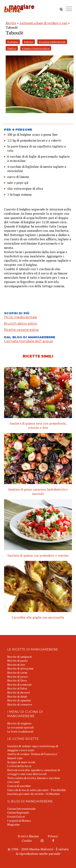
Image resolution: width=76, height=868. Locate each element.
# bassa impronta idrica (36, 48)
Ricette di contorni (19, 684)
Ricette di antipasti (20, 657)
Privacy (53, 836)
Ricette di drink (17, 696)
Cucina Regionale (18, 812)
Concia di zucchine (19, 786)
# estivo (12, 48)
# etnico (29, 42)
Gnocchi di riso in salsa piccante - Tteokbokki (36, 790)
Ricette (11, 23)
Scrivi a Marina (28, 836)
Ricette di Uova (17, 680)
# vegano (13, 42)
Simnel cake (15, 758)
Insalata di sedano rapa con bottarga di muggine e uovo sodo (33, 748)
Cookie (27, 841)
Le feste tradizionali (20, 731)
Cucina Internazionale (21, 809)
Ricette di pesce (18, 677)
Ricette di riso (16, 665)
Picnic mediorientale (21, 317)
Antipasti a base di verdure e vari (43, 23)
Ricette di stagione (19, 723)
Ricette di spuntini (19, 700)
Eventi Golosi (16, 817)
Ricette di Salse (17, 688)
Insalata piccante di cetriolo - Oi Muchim (33, 794)
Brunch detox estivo (21, 323)
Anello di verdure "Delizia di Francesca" (33, 754)
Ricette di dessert (19, 692)
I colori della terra (19, 766)
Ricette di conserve (20, 704)
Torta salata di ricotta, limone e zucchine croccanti (34, 780)
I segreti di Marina (19, 821)
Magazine (14, 824)
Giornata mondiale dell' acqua (28, 341)
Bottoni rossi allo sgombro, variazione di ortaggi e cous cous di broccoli (34, 772)
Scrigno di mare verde (21, 762)
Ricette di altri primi (20, 668)
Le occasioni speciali (20, 727)
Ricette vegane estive (21, 330)
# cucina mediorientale (52, 42)
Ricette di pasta (17, 660)
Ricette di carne (17, 672)
